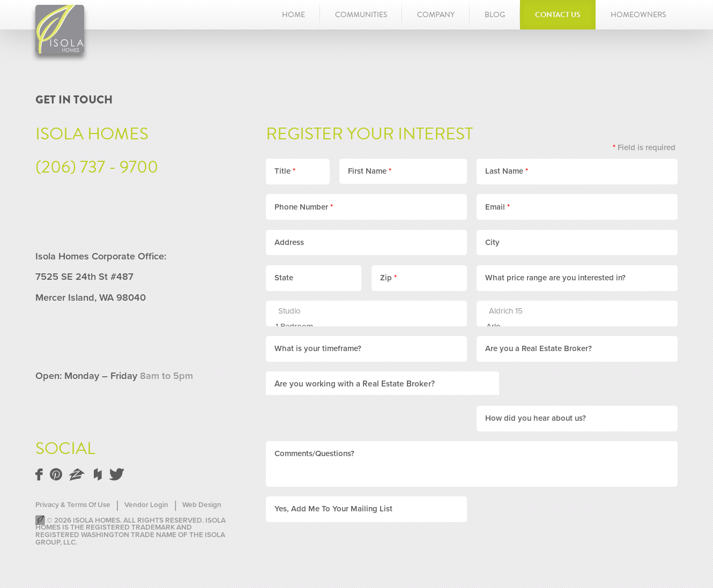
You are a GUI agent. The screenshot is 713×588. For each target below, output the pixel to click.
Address (289, 242)
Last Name (507, 171)
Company (436, 15)
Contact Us (558, 15)
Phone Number (304, 207)
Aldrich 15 (571, 311)
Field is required (644, 147)
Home (294, 15)
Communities (361, 15)
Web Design (202, 505)
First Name (370, 171)
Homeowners (638, 15)
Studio (360, 311)
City (492, 242)
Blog (495, 15)
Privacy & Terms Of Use (73, 505)
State (284, 278)
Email (497, 207)
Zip (388, 278)
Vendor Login (146, 505)
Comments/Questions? (314, 419)
